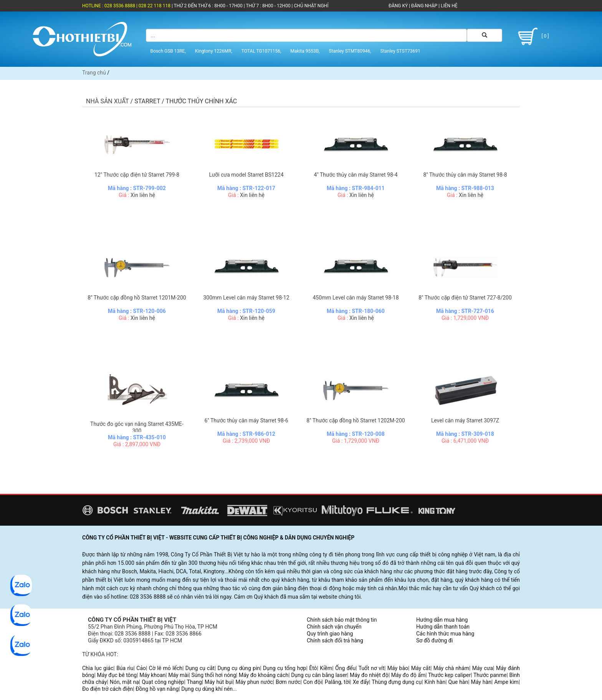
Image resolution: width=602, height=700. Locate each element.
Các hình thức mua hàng (445, 634)
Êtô (313, 668)
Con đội (313, 682)
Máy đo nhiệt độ (369, 675)
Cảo (141, 668)
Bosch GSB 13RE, (168, 51)
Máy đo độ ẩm (408, 675)
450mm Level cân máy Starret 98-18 (356, 298)
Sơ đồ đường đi (434, 640)
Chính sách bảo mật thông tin (342, 620)
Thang (194, 682)
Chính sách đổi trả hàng (335, 640)
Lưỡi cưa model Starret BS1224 (246, 175)
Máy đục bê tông (117, 675)
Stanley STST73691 (400, 51)
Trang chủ (94, 73)
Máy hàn (481, 682)
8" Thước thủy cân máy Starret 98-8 (465, 175)
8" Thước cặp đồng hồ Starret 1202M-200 (356, 420)
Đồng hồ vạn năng (157, 689)
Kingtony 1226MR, (214, 51)
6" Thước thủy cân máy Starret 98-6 (246, 420)
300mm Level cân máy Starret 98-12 (246, 298)
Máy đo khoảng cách (264, 675)
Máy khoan (152, 675)
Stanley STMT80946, (350, 51)
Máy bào (398, 668)
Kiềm (326, 668)
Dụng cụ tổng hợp (284, 668)
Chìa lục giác (98, 668)
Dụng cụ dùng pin (239, 668)
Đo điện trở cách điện (107, 689)
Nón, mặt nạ (124, 682)
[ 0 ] (532, 36)
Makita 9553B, (305, 51)
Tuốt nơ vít (371, 668)
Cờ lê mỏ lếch (166, 668)
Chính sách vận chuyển (334, 627)
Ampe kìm (506, 682)
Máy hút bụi (219, 682)
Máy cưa (483, 668)
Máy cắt (421, 668)
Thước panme (490, 675)
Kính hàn (435, 682)
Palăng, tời (337, 682)
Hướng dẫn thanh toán (443, 627)
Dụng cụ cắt (200, 668)
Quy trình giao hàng (330, 634)
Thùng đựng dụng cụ (397, 682)
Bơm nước (288, 682)
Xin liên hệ (143, 195)
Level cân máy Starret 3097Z (465, 420)
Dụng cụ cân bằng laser (319, 675)
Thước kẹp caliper (449, 675)
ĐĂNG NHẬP (424, 6)
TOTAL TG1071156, (261, 51)
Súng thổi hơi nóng (213, 675)
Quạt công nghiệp (163, 682)
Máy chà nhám (451, 668)
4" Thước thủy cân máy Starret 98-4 (356, 175)
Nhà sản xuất (107, 101)
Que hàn (458, 682)
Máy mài (178, 675)
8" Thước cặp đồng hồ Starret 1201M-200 (137, 298)
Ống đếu (345, 668)
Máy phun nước (254, 682)
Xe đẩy (361, 682)
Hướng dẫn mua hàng (442, 620)
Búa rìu (125, 668)
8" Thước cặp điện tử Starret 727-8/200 (465, 298)
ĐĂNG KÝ (398, 6)
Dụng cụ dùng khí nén (207, 689)
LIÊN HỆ (448, 6)
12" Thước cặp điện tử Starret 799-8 (137, 175)
